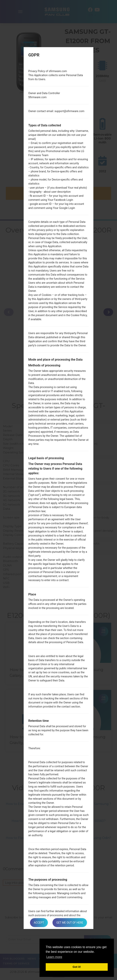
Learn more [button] (54, 957)
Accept (39, 923)
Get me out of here (70, 923)
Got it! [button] (77, 967)
